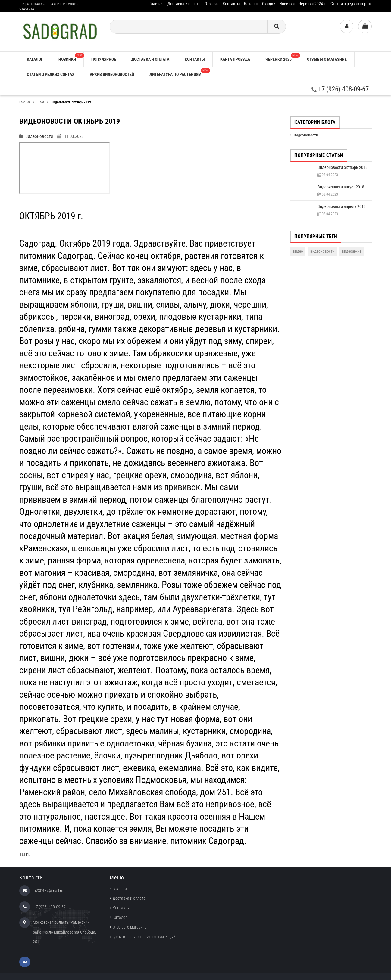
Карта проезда (235, 59)
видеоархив (352, 251)
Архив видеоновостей (112, 74)
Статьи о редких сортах (351, 4)
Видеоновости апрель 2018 (342, 206)
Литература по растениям (179, 72)
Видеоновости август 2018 (341, 187)
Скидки (269, 4)
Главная (156, 4)
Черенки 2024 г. (313, 4)
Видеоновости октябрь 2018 (343, 167)
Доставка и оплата (184, 4)
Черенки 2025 (282, 57)
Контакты (231, 4)
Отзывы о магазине (327, 59)
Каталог (251, 4)
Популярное (104, 59)
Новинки (287, 4)
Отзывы (212, 4)
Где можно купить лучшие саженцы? (144, 937)
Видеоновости (39, 136)
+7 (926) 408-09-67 (340, 89)
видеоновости (322, 251)
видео (298, 251)
